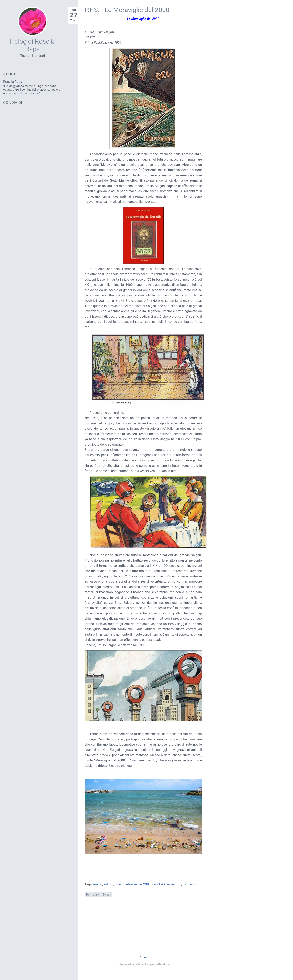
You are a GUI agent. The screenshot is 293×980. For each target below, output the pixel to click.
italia (118, 884)
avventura (174, 884)
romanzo (189, 884)
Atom (143, 958)
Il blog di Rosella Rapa (32, 45)
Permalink (93, 895)
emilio (98, 884)
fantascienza (132, 884)
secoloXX (159, 884)
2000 (147, 884)
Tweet (107, 895)
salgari (108, 884)
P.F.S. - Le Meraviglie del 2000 (127, 10)
